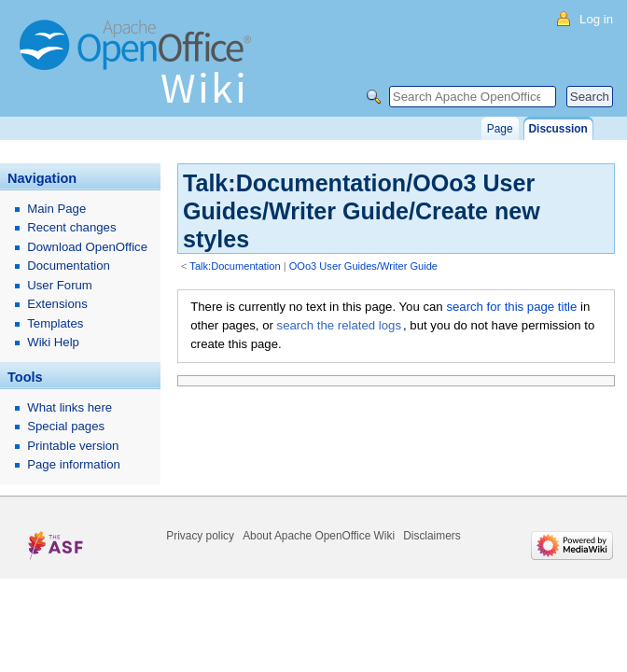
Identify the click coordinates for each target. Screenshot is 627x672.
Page (500, 129)
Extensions (57, 304)
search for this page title (511, 307)
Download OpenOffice (87, 247)
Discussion (558, 129)
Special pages (66, 426)
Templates (55, 323)
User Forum (60, 285)
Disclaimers (432, 536)
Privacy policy (200, 536)
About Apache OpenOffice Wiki (319, 536)
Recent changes (71, 227)
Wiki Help (53, 342)
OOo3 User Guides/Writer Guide (363, 266)
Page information (74, 464)
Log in (596, 19)
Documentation (69, 266)
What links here (70, 407)
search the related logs (339, 325)
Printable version (73, 446)
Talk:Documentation (235, 266)
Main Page (56, 209)
